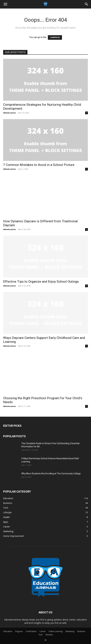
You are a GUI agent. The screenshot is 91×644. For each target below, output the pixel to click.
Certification (31, 631)
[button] (5, 4)
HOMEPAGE (55, 37)
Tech (41, 635)
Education (8, 631)
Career (43, 631)
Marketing (70, 631)
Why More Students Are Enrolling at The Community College (51, 474)
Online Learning (56, 631)
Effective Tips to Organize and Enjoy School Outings (41, 282)
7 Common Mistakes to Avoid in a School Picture (39, 165)
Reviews (49, 635)
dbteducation (9, 113)
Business (81, 631)
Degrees (19, 631)
